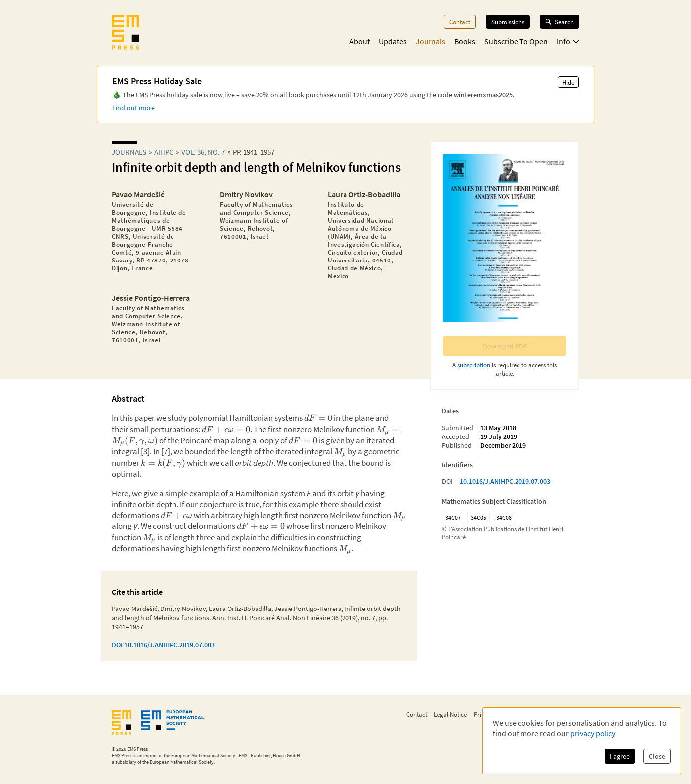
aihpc (164, 152)
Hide (568, 82)
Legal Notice (450, 714)
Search (560, 22)
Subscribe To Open (516, 41)
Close (657, 756)
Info (568, 41)
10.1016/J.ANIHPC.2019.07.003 (505, 481)
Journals (431, 41)
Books (465, 41)
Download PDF (505, 346)
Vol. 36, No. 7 (203, 152)
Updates (393, 41)
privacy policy (593, 733)
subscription (474, 365)
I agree (620, 756)
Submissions (508, 22)
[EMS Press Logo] (126, 33)
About (360, 41)
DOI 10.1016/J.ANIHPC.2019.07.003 (163, 645)
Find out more (133, 108)
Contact (460, 22)
